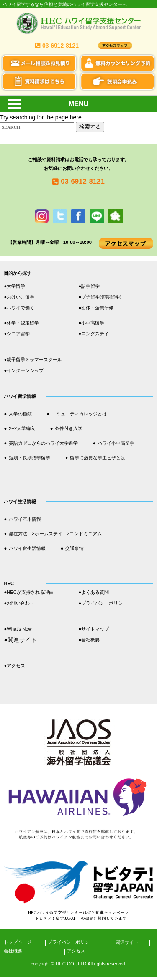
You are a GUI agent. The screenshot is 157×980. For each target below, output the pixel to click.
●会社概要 (89, 640)
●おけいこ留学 (19, 297)
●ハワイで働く (19, 308)
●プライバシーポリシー (103, 603)
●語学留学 (89, 286)
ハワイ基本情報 (25, 519)
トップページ (18, 942)
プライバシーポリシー (71, 942)
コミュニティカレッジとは (79, 414)
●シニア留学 (17, 334)
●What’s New (18, 629)
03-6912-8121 (83, 181)
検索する (90, 127)
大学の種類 (20, 414)
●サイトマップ (94, 629)
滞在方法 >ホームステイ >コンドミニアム (55, 534)
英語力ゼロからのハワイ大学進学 (43, 443)
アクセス (76, 951)
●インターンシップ (24, 370)
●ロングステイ (94, 334)
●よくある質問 (96, 592)
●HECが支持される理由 (28, 592)
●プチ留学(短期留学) (100, 297)
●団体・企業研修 (96, 308)
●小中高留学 (92, 323)
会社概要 (13, 951)
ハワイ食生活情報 (27, 548)
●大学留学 (14, 286)
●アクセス (14, 666)
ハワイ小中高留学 (116, 443)
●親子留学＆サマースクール (33, 360)
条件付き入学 (69, 428)
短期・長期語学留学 (30, 458)
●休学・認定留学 (21, 323)
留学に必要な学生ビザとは (98, 458)
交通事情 (75, 548)
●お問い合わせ (19, 603)
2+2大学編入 (22, 428)
